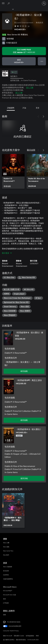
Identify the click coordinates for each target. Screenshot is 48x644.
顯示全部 (31, 150)
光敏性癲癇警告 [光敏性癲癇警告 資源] (8, 579)
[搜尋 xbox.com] (9, 3)
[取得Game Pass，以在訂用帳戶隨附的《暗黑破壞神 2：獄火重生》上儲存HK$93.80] (24, 51)
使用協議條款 (30, 636)
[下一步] (43, 116)
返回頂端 (24, 478)
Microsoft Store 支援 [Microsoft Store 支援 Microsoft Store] (9, 595)
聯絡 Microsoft (8, 636)
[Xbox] (7, 9)
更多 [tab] (38, 108)
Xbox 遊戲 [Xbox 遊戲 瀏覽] (6, 547)
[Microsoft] (24, 2)
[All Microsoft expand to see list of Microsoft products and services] (3, 3)
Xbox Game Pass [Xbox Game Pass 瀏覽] (8, 551)
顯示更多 (7, 253)
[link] (13, 171)
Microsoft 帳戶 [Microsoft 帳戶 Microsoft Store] (8, 591)
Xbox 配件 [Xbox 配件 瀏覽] (6, 555)
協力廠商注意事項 (9, 640)
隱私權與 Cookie (19, 636)
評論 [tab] (24, 108)
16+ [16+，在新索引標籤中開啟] (14, 72)
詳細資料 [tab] (11, 108)
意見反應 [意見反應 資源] (6, 571)
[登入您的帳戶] (44, 3)
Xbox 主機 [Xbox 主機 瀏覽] (6, 543)
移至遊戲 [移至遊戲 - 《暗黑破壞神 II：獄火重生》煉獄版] (24, 371)
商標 (37, 636)
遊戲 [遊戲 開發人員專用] (4, 615)
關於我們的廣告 (21, 640)
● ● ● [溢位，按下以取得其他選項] (42, 61)
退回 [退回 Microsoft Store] (4, 599)
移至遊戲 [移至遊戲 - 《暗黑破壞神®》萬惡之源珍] (24, 420)
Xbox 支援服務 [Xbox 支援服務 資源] (8, 567)
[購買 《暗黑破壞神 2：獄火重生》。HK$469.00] (19, 61)
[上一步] (38, 116)
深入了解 (30, 87)
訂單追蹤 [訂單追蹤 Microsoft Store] (6, 603)
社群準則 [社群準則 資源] (6, 575)
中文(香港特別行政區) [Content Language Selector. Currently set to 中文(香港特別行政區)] (14, 622)
